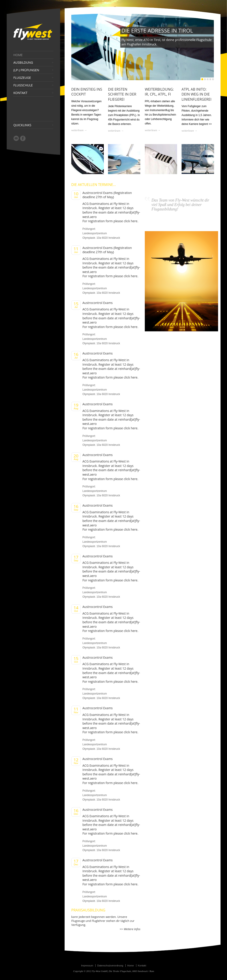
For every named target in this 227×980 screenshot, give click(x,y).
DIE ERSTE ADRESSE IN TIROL (157, 30)
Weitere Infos (132, 929)
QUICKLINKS (22, 125)
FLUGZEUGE (22, 78)
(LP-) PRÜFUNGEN (26, 70)
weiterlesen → (79, 130)
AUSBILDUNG (23, 63)
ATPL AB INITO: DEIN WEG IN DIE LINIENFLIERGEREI (196, 94)
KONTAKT (20, 93)
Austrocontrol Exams (98, 303)
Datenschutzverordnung (110, 966)
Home (130, 966)
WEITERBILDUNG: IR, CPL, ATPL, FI (159, 92)
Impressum (87, 966)
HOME (18, 55)
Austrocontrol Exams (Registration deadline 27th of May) (107, 195)
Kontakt (142, 966)
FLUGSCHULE (23, 85)
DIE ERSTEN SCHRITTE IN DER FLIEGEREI (122, 94)
